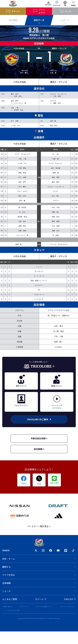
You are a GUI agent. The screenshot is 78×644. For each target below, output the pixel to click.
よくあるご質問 (10, 599)
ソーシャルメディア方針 (11, 610)
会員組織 (39, 583)
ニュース (39, 591)
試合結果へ (39, 449)
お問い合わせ (8, 607)
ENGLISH (70, 599)
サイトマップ (24, 607)
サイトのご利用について (44, 607)
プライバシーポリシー (67, 607)
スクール (41, 599)
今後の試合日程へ (39, 438)
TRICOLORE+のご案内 (39, 419)
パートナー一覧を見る (39, 526)
